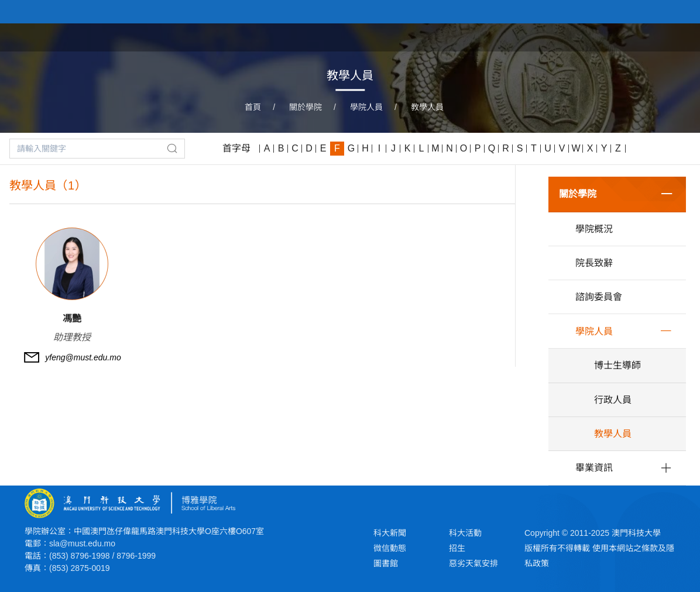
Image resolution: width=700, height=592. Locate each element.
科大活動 (465, 533)
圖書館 (386, 563)
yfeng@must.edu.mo (83, 357)
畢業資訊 (594, 468)
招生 (457, 548)
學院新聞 (551, 37)
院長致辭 (594, 263)
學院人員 (366, 107)
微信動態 (390, 548)
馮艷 (72, 319)
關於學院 (496, 37)
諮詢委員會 (599, 297)
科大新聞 (390, 533)
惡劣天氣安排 (473, 563)
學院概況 (594, 229)
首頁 (451, 37)
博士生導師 (617, 365)
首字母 (236, 148)
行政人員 (613, 400)
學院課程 (606, 37)
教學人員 (427, 107)
